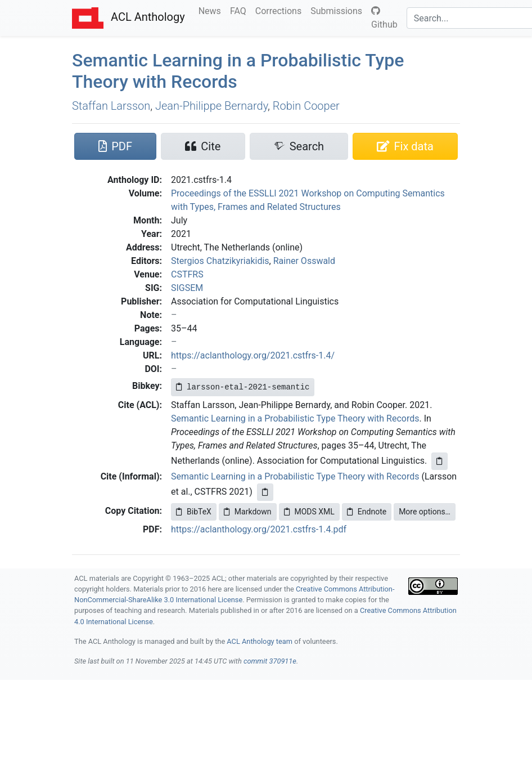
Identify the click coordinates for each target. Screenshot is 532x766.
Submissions (339, 10)
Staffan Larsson (111, 106)
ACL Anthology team (260, 641)
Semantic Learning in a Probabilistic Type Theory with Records (295, 418)
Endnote (367, 512)
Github (384, 18)
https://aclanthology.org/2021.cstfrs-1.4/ (253, 355)
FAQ (240, 10)
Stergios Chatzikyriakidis (220, 261)
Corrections (281, 10)
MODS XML (309, 512)
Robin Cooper (306, 106)
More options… (425, 512)
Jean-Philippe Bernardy (211, 106)
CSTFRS (187, 274)
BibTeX (194, 512)
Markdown (248, 512)
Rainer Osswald (304, 261)
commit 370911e (270, 661)
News (212, 10)
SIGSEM (187, 288)
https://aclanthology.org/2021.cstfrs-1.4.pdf (259, 529)
